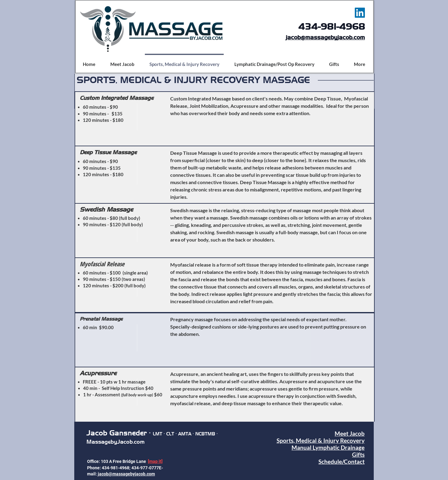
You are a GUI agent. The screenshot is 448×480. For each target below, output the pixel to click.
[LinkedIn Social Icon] (360, 13)
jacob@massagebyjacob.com (325, 37)
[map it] (155, 461)
